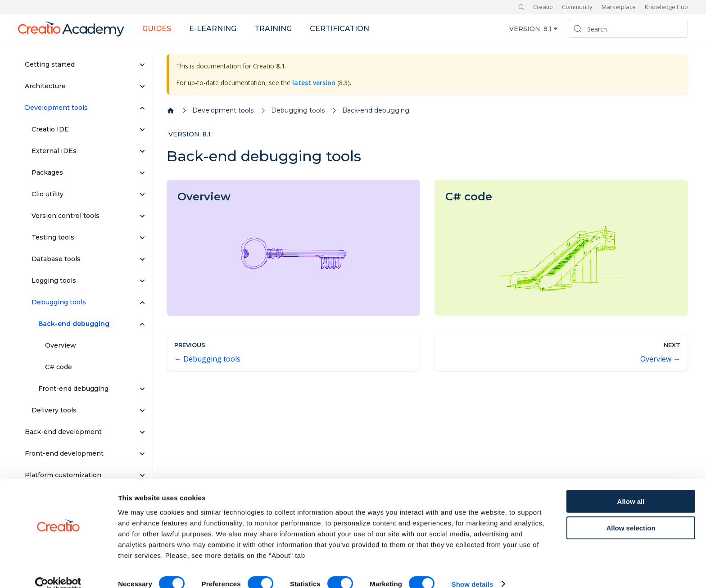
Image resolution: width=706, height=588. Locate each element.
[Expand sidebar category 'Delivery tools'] (142, 411)
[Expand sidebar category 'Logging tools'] (142, 281)
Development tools (56, 108)
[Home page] (171, 111)
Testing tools (53, 237)
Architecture (45, 86)
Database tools (56, 259)
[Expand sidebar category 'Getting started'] (142, 65)
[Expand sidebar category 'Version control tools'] (142, 216)
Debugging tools (59, 302)
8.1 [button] (548, 29)
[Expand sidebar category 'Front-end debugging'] (142, 389)
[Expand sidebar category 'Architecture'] (142, 86)
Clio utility (48, 194)
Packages (47, 172)
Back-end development (63, 432)
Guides (157, 29)
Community (577, 7)
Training (273, 29)
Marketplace (619, 7)
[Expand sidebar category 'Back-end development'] (142, 432)
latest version (314, 83)
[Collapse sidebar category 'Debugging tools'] (142, 303)
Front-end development (64, 453)
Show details (473, 570)
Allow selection (631, 514)
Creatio (543, 7)
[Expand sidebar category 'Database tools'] (142, 259)
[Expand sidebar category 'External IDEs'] (142, 151)
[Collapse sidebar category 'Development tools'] (142, 108)
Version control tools (66, 216)
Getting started (50, 64)
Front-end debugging (73, 389)
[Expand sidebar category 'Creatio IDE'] (142, 130)
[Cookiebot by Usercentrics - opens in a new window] (58, 570)
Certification (339, 29)
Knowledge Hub (666, 7)
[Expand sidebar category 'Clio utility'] (142, 194)
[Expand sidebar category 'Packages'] (142, 173)
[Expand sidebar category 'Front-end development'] (142, 454)
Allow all (631, 487)
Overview (61, 345)
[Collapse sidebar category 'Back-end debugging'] (142, 324)
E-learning (213, 29)
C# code (59, 367)
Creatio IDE (50, 129)
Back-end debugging (74, 324)
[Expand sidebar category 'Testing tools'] (142, 238)
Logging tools (54, 280)
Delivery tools (54, 410)
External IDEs (54, 151)
